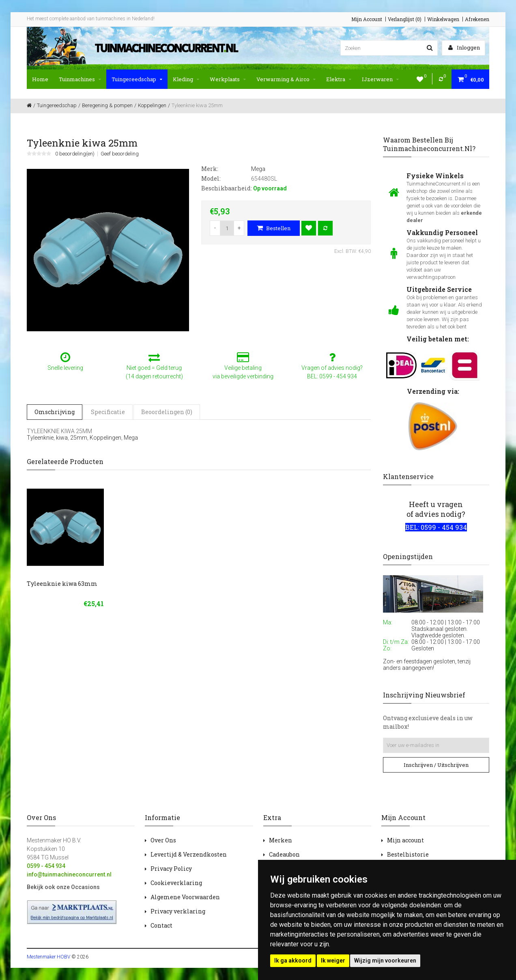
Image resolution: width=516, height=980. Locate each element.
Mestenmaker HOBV (48, 957)
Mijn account (405, 840)
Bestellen (274, 228)
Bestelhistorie (408, 854)
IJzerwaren (380, 79)
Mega (131, 438)
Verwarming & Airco (286, 79)
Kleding (186, 79)
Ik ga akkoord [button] (293, 961)
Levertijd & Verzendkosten (189, 854)
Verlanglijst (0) (405, 19)
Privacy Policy (171, 869)
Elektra (339, 79)
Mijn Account (367, 19)
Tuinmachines (80, 79)
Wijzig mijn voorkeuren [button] (385, 961)
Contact (161, 925)
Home (40, 79)
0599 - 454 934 (46, 866)
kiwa (62, 438)
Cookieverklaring (176, 883)
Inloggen (464, 47)
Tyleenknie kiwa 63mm (62, 584)
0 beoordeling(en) (75, 154)
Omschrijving (55, 412)
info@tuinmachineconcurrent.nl (69, 874)
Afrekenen (477, 19)
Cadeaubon (284, 854)
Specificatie (108, 412)
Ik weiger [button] (333, 961)
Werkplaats (228, 79)
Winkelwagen (443, 19)
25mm (79, 438)
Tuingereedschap (137, 79)
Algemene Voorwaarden (185, 897)
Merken (281, 840)
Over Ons (163, 840)
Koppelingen (105, 438)
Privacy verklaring (178, 911)
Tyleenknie (40, 438)
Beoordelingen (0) (167, 412)
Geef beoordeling (120, 154)
